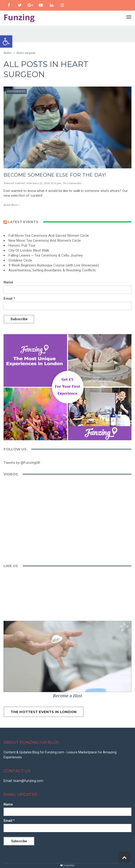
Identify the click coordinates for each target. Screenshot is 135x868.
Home (7, 53)
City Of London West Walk (29, 250)
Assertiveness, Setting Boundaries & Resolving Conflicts (52, 270)
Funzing (69, 866)
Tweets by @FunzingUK (22, 463)
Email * (9, 299)
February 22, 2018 (38, 183)
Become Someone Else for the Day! (55, 175)
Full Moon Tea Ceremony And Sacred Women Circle (49, 236)
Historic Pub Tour (22, 245)
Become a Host (68, 696)
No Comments (72, 183)
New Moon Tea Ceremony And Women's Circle (45, 241)
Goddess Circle (20, 260)
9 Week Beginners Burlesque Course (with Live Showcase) (54, 265)
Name (8, 282)
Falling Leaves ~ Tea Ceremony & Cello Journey (46, 255)
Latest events (23, 222)
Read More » (12, 205)
